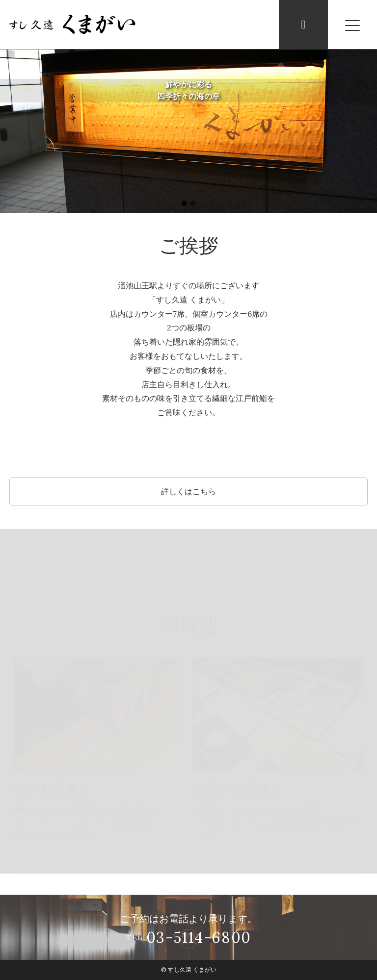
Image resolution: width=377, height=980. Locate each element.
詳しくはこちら (188, 491)
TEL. (188, 938)
